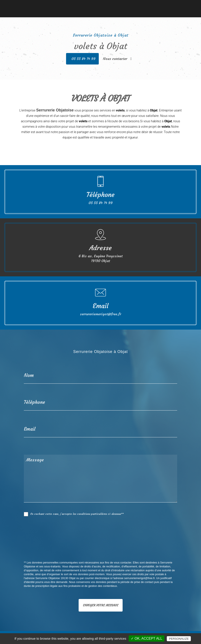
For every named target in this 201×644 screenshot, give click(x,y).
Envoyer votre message (101, 605)
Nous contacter (163, 6)
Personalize (179, 639)
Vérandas (103, 6)
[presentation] (70, 548)
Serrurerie (66, 6)
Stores (118, 6)
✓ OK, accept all (147, 638)
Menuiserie (48, 6)
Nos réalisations (137, 6)
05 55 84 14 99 (83, 59)
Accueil (31, 6)
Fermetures (85, 6)
